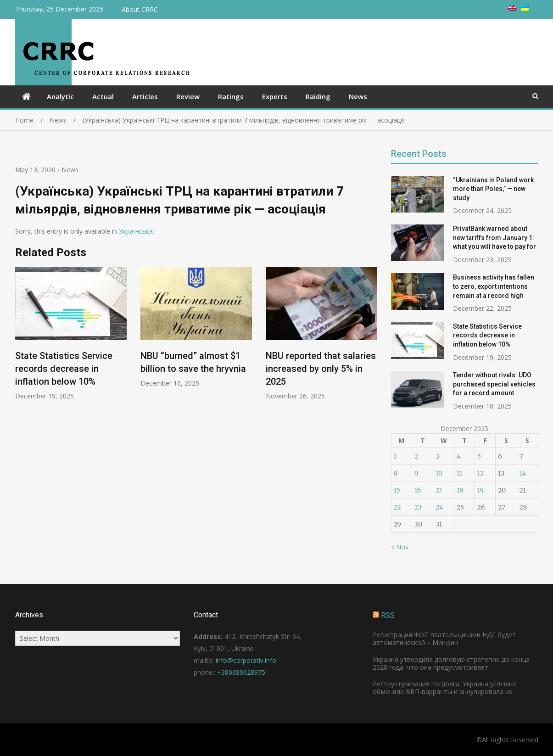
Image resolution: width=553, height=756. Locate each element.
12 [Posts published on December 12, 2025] (480, 473)
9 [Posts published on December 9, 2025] (416, 473)
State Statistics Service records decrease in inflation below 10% (64, 369)
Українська (136, 231)
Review (188, 96)
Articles (145, 96)
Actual (103, 96)
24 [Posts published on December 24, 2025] (439, 507)
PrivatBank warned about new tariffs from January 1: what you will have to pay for (494, 238)
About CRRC (140, 9)
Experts (275, 96)
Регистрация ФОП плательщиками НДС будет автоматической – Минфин (444, 638)
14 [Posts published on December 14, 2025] (523, 473)
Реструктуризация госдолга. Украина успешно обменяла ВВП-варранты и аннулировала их (445, 688)
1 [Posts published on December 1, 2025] (395, 456)
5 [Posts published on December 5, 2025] (479, 456)
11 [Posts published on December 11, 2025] (459, 473)
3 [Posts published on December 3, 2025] (437, 456)
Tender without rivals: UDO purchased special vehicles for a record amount (494, 384)
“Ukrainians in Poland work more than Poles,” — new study (493, 189)
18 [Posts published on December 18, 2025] (460, 490)
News (358, 96)
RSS (388, 615)
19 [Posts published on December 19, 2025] (480, 490)
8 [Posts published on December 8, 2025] (396, 473)
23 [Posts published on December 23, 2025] (418, 507)
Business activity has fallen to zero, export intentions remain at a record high (494, 286)
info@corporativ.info (246, 660)
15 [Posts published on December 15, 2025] (397, 490)
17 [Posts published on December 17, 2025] (439, 490)
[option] (71, 334)
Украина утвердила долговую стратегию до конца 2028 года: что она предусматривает (451, 663)
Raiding (318, 96)
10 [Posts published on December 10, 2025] (439, 473)
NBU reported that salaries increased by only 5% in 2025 (321, 369)
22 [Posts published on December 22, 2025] (397, 507)
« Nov (400, 547)
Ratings (231, 96)
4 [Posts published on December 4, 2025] (459, 456)
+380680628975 (241, 672)
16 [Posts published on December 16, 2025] (418, 490)
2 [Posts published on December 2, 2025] (416, 456)
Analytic (60, 96)
